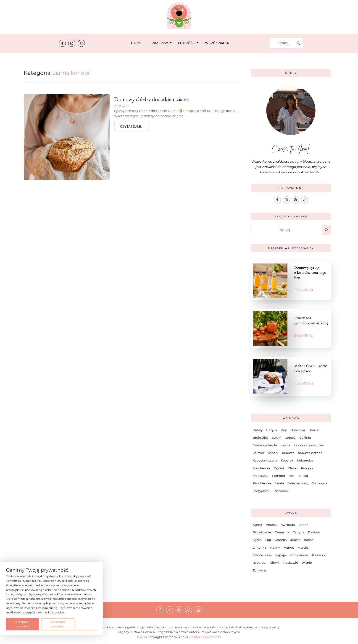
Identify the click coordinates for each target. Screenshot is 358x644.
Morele (303, 548)
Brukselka (260, 438)
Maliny (275, 548)
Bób (284, 430)
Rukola (303, 476)
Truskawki (290, 563)
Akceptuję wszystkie (22, 624)
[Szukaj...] (282, 43)
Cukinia (305, 438)
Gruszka (281, 540)
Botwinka (298, 430)
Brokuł (314, 430)
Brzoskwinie (262, 532)
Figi (268, 540)
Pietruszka (261, 476)
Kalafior (258, 453)
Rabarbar (260, 563)
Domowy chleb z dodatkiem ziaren (152, 99)
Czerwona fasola (265, 445)
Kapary (273, 453)
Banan (303, 525)
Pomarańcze (299, 555)
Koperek (287, 460)
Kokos (309, 540)
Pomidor (279, 476)
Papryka (307, 468)
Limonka (259, 548)
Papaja (281, 555)
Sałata (279, 483)
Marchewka (261, 468)
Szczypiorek (262, 491)
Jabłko (295, 540)
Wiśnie (307, 563)
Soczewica (320, 483)
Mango (289, 548)
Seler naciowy (298, 483)
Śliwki (275, 563)
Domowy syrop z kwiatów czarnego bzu (310, 273)
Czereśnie (282, 532)
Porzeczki (319, 555)
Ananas (272, 525)
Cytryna (299, 532)
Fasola (285, 445)
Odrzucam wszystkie (58, 624)
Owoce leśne (262, 555)
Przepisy (161, 43)
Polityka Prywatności (206, 637)
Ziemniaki (282, 491)
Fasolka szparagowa (309, 445)
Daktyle (314, 532)
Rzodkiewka (262, 483)
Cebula (290, 438)
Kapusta (288, 453)
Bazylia (272, 430)
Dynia (257, 540)
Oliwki (292, 468)
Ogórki (279, 468)
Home (136, 43)
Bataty (258, 430)
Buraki (276, 438)
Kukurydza (305, 460)
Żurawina (260, 570)
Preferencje (87, 624)
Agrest (258, 525)
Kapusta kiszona (310, 453)
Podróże (188, 43)
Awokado (288, 525)
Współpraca (217, 43)
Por (291, 476)
